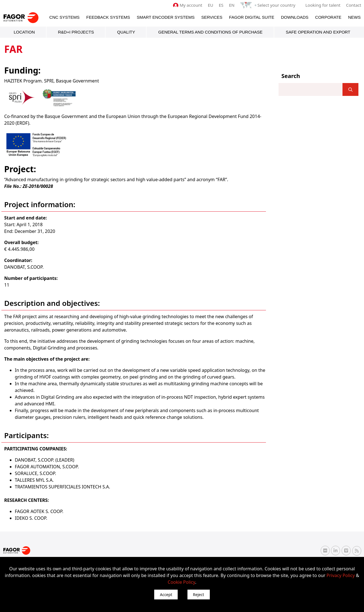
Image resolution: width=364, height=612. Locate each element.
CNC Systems (64, 17)
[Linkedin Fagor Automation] (336, 550)
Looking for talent (323, 5)
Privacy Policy (341, 575)
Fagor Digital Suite (252, 17)
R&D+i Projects (76, 32)
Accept (166, 595)
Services (212, 17)
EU (210, 5)
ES (221, 5)
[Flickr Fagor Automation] (325, 550)
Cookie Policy (181, 582)
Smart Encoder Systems (166, 17)
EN (232, 5)
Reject (199, 595)
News (354, 17)
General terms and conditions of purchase (210, 32)
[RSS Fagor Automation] (357, 551)
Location (24, 32)
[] (350, 89)
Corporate (328, 17)
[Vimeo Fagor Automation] (346, 550)
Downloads (295, 17)
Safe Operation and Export (318, 32)
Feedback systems (108, 17)
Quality (126, 32)
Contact (354, 5)
